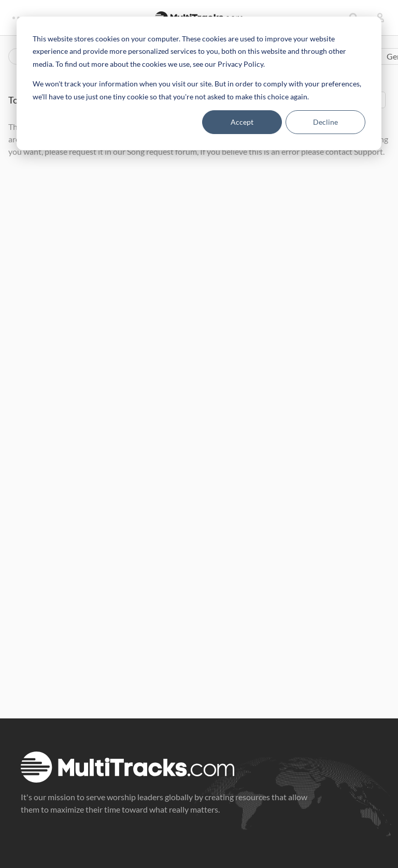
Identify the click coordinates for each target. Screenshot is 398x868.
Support (368, 151)
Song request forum (162, 151)
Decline (325, 122)
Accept (242, 122)
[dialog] (199, 83)
